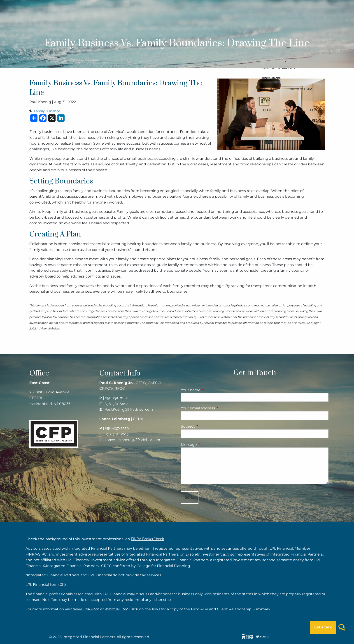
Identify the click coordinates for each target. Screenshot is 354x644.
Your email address (217, 408)
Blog (268, 110)
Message (208, 445)
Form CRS (58, 585)
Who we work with (279, 68)
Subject (207, 426)
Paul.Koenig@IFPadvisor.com (129, 409)
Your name (210, 390)
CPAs (266, 100)
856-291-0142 (116, 398)
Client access (291, 110)
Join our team (300, 89)
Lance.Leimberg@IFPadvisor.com (132, 440)
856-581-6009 (116, 434)
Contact (317, 110)
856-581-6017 (116, 404)
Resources (271, 79)
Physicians (271, 89)
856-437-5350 (117, 428)
